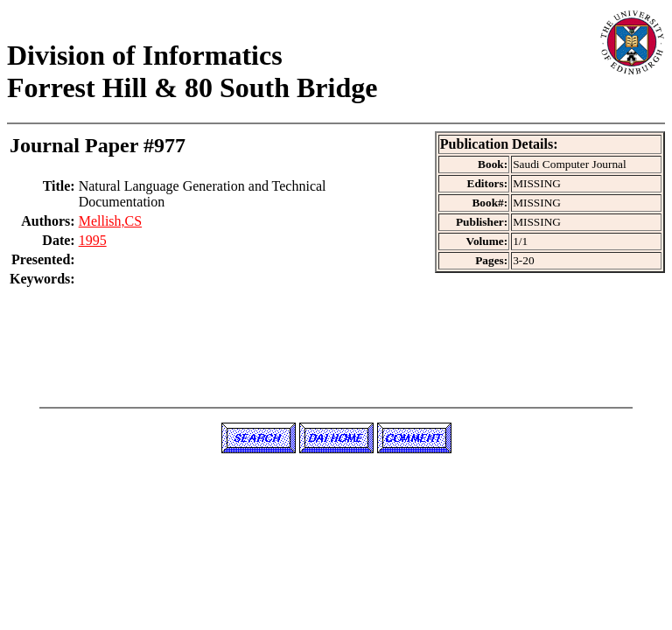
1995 (93, 240)
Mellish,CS (110, 221)
